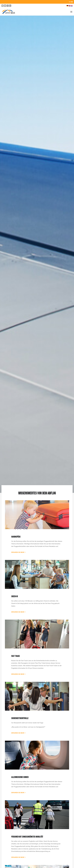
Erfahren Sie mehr (18, 552)
